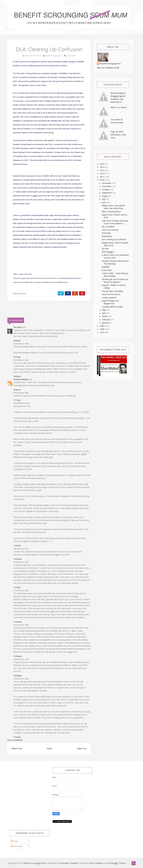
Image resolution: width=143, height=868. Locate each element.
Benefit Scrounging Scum (35, 863)
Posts (15, 841)
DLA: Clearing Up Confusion (114, 239)
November (107, 186)
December (107, 183)
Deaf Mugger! (108, 252)
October (106, 190)
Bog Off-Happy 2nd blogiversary (110, 302)
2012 (102, 173)
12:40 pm (18, 559)
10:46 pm (18, 656)
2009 (102, 326)
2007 (102, 332)
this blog (50, 133)
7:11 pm (17, 400)
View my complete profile (108, 68)
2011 (102, 177)
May (104, 310)
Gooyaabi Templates (69, 863)
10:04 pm (18, 676)
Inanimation (107, 236)
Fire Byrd (17, 327)
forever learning (20, 379)
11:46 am (18, 622)
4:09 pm (17, 341)
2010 (102, 180)
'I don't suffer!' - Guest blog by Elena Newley (115, 275)
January (106, 323)
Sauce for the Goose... (111, 294)
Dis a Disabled (108, 227)
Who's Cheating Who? (111, 212)
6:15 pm (17, 357)
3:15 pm (17, 737)
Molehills (106, 267)
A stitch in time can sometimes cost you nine (115, 256)
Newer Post (17, 748)
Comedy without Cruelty (112, 307)
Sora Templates (97, 863)
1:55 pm (17, 587)
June (104, 202)
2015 (102, 164)
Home (50, 748)
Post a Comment (15, 740)
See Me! (105, 249)
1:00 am (17, 546)
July (104, 199)
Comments (17, 846)
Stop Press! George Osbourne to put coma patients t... (115, 222)
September (107, 193)
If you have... (107, 270)
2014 (102, 167)
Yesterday (106, 233)
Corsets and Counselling (112, 291)
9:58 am (17, 390)
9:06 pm (17, 376)
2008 (102, 329)
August (105, 196)
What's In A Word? (119, 107)
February (106, 320)
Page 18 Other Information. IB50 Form (118, 135)
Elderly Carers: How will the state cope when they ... (114, 207)
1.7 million (17, 192)
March (105, 316)
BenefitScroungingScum (110, 64)
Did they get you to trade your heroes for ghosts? (115, 281)
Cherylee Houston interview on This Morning (115, 262)
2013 (102, 170)
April (104, 313)
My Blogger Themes (117, 863)
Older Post (82, 748)
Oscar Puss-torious (110, 230)
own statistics (49, 140)
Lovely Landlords (109, 298)
